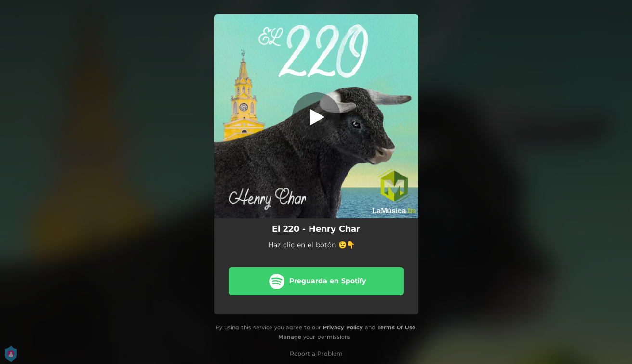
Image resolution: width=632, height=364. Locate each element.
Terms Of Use (396, 327)
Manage (290, 337)
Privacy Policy (343, 327)
